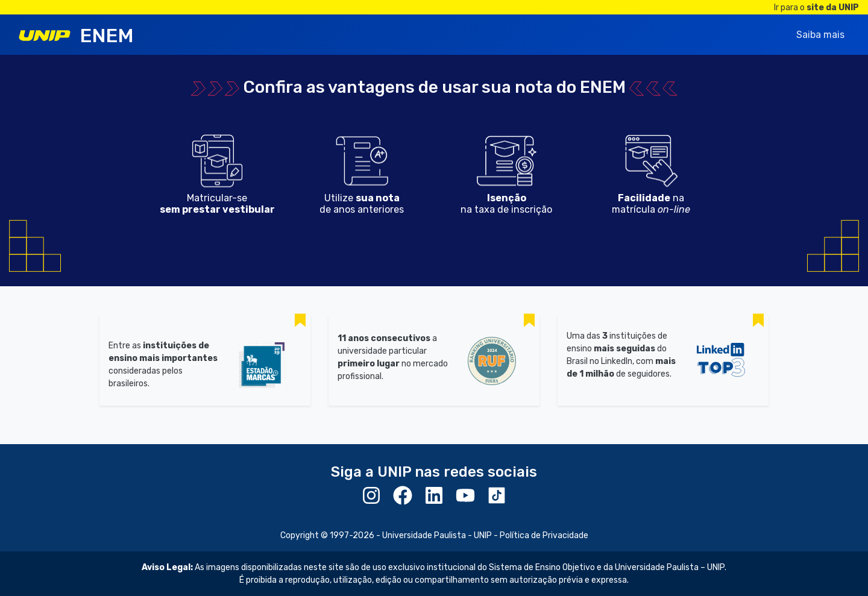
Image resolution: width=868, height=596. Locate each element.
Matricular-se (217, 204)
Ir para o (816, 8)
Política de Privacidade (544, 535)
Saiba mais (820, 35)
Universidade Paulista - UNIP (437, 535)
